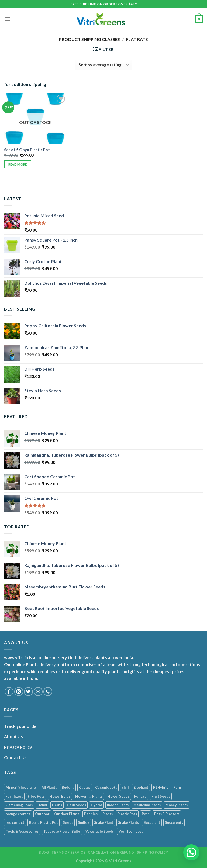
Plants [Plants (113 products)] (108, 814)
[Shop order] (103, 65)
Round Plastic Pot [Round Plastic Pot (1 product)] (44, 822)
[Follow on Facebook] (9, 692)
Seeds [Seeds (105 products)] (68, 822)
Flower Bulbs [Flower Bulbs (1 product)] (60, 796)
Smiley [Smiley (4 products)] (84, 822)
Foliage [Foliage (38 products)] (140, 796)
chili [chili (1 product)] (125, 787)
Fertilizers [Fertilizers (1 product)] (14, 796)
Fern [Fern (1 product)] (177, 787)
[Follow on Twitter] (28, 692)
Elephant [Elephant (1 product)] (141, 787)
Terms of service (68, 852)
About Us (13, 736)
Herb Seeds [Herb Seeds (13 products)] (76, 805)
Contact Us (15, 757)
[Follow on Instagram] (19, 692)
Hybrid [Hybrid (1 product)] (96, 805)
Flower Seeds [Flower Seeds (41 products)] (118, 796)
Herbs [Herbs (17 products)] (57, 805)
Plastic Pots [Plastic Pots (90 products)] (127, 814)
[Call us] (48, 692)
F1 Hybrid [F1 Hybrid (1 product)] (161, 787)
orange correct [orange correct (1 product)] (18, 814)
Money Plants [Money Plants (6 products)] (177, 805)
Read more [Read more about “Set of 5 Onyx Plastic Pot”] (18, 164)
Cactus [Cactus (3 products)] (85, 787)
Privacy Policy (18, 747)
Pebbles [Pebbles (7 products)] (91, 814)
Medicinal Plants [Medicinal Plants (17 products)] (147, 805)
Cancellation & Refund (111, 852)
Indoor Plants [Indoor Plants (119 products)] (118, 805)
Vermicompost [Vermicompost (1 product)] (131, 831)
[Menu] (7, 19)
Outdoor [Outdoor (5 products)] (42, 814)
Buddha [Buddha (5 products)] (68, 787)
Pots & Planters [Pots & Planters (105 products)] (167, 814)
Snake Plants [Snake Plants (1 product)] (128, 822)
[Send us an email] (38, 692)
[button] (191, 852)
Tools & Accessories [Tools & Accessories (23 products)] (22, 831)
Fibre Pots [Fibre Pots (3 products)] (36, 796)
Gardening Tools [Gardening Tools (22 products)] (19, 805)
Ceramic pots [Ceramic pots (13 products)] (106, 787)
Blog (44, 852)
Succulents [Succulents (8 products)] (174, 822)
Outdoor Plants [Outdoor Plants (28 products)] (67, 814)
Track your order (21, 726)
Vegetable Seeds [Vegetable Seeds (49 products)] (100, 831)
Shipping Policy (153, 852)
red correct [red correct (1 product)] (15, 822)
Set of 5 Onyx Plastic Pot (27, 150)
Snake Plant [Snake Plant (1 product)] (104, 822)
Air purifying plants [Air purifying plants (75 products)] (21, 787)
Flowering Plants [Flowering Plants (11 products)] (89, 796)
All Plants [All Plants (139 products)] (49, 787)
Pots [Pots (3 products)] (146, 814)
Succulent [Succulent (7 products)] (152, 822)
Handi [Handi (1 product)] (42, 805)
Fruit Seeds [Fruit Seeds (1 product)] (161, 796)
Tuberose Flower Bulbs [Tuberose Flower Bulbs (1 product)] (62, 831)
